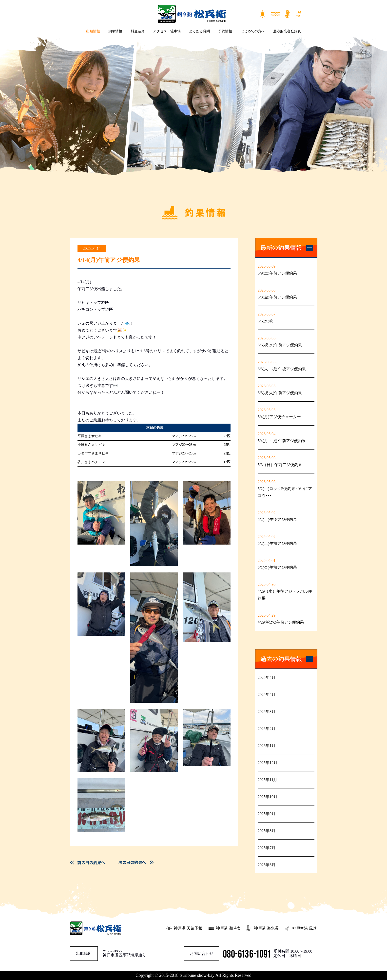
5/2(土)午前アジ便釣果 (277, 543)
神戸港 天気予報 (188, 928)
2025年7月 (267, 848)
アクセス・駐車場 (167, 31)
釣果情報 (115, 31)
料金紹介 (138, 31)
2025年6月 (267, 865)
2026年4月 (267, 695)
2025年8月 (267, 831)
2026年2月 (267, 729)
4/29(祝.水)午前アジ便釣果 (281, 622)
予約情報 (225, 31)
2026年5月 (267, 677)
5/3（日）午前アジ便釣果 (280, 465)
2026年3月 (267, 712)
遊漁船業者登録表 (287, 31)
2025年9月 (267, 814)
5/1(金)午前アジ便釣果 (277, 567)
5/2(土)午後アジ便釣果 (277, 519)
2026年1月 (267, 746)
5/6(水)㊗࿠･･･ (268, 321)
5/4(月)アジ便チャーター (279, 417)
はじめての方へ (253, 31)
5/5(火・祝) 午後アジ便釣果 (282, 369)
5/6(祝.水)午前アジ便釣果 (280, 345)
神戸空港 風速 (305, 928)
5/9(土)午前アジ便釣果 (277, 273)
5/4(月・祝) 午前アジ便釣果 (282, 441)
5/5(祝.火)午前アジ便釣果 (280, 393)
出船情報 (93, 31)
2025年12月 (268, 763)
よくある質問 (199, 31)
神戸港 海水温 (266, 928)
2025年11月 (267, 780)
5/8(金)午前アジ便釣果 (277, 297)
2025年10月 (268, 797)
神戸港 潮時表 (228, 928)
